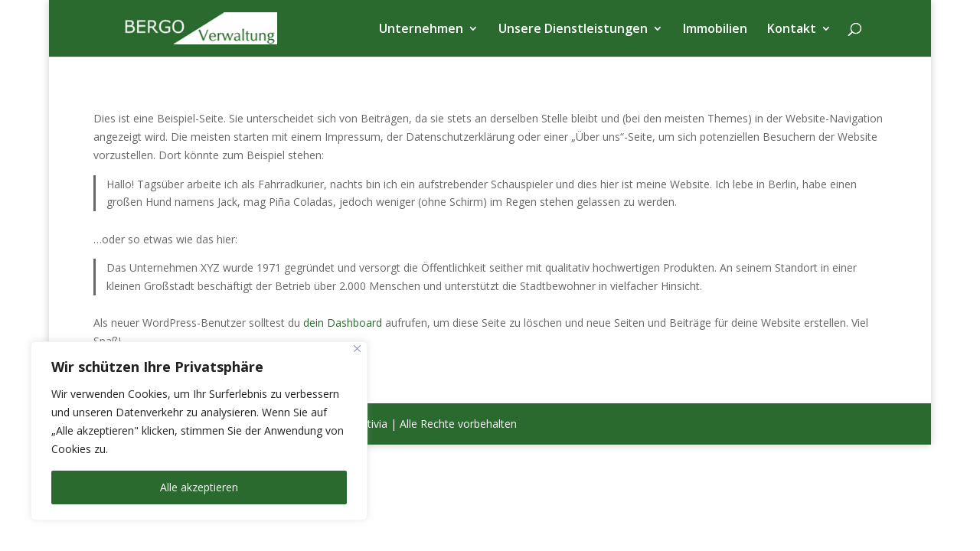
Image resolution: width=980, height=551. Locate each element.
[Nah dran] (357, 349)
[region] (199, 431)
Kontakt (792, 30)
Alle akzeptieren (199, 487)
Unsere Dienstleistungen (573, 30)
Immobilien (715, 30)
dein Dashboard (343, 323)
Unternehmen (421, 30)
